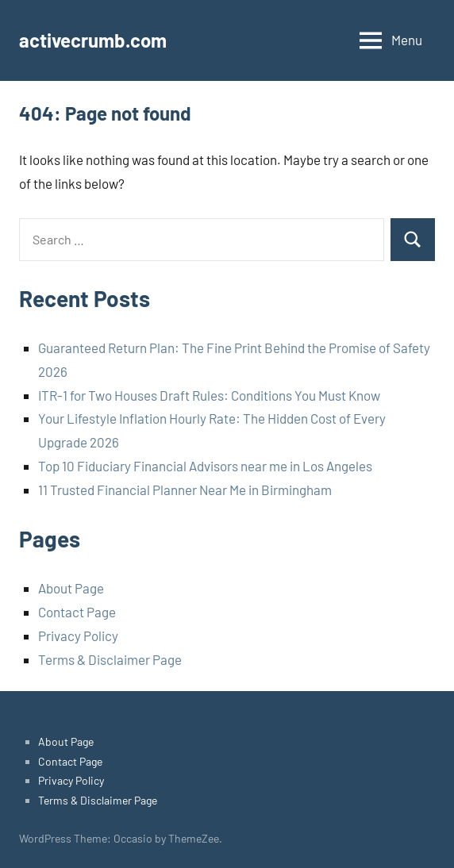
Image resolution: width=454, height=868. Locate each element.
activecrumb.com (93, 40)
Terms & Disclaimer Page (110, 659)
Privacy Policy (78, 636)
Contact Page (77, 612)
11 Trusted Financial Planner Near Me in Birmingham (185, 490)
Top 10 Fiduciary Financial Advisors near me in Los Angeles (205, 466)
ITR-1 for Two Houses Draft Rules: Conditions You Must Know (209, 395)
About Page (71, 588)
